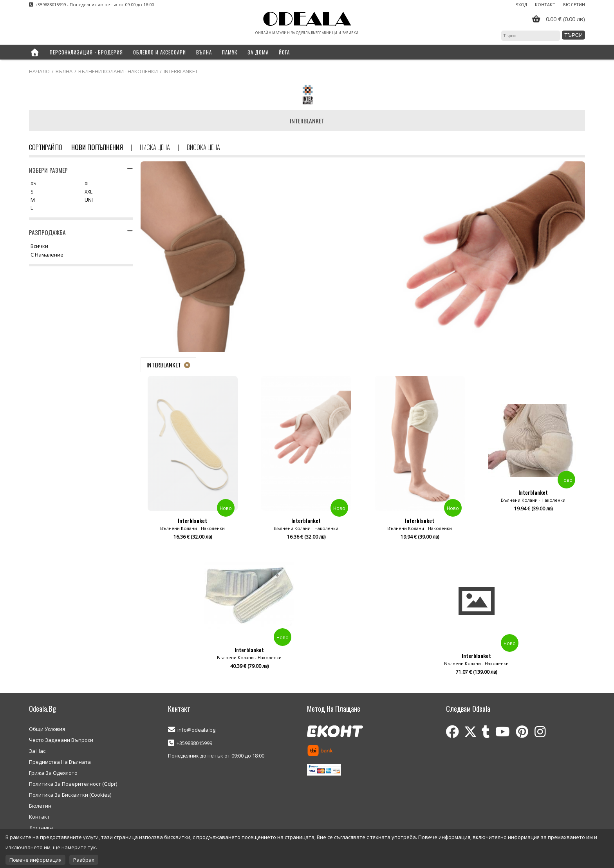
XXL (88, 192)
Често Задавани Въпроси (61, 740)
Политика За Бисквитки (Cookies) (70, 795)
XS (33, 184)
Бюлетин (574, 5)
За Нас (37, 751)
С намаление (47, 255)
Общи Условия (47, 729)
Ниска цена (155, 147)
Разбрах (84, 860)
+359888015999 (194, 743)
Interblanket (164, 365)
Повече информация (35, 860)
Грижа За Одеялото (53, 773)
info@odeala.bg (196, 730)
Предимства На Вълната (60, 762)
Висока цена (203, 147)
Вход (521, 5)
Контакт (545, 5)
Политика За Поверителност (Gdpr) (73, 784)
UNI (89, 200)
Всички (39, 246)
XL (87, 184)
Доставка (41, 828)
